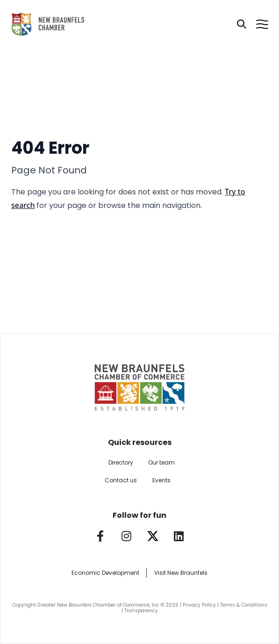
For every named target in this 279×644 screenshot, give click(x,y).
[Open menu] (262, 24)
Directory (121, 462)
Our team (161, 462)
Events (161, 480)
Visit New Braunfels (181, 573)
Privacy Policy (199, 605)
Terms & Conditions (244, 605)
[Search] (242, 24)
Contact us (121, 480)
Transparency (141, 611)
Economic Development (105, 573)
